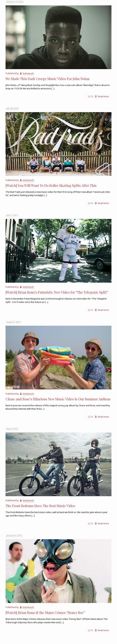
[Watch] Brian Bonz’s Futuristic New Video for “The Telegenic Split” (57, 292)
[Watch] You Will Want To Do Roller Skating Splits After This (51, 185)
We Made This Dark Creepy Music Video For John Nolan (48, 79)
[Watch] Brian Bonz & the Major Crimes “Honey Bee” (45, 612)
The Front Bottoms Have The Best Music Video (40, 506)
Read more (103, 96)
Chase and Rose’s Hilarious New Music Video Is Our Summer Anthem (58, 399)
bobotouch (28, 73)
